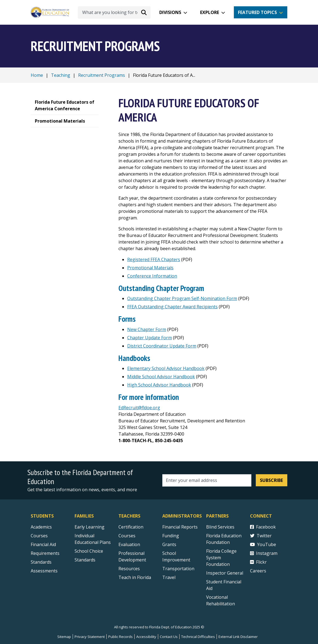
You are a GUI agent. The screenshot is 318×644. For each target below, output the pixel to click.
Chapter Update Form (150, 338)
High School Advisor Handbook (159, 385)
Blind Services (220, 527)
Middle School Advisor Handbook (161, 377)
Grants (169, 544)
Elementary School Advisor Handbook (166, 368)
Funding (171, 536)
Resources (129, 569)
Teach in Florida (135, 577)
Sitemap (64, 637)
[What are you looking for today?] (114, 12)
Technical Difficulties (198, 637)
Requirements (45, 553)
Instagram (264, 553)
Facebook (263, 527)
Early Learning (90, 527)
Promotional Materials (150, 268)
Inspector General (225, 573)
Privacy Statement (90, 637)
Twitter (261, 536)
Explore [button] (210, 12)
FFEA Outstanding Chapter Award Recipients (172, 307)
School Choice (89, 551)
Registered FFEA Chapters (154, 259)
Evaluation (129, 544)
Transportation (178, 569)
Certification (131, 527)
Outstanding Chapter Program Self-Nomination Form (182, 298)
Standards (85, 560)
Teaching (61, 75)
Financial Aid (43, 544)
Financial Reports (180, 527)
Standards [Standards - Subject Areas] (41, 562)
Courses (39, 536)
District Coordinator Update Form (162, 346)
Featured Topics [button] (257, 12)
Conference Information (152, 276)
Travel (169, 577)
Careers (258, 571)
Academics (41, 527)
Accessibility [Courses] (146, 637)
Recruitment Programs (102, 75)
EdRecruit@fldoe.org (139, 408)
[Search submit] (144, 12)
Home (37, 75)
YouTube (263, 544)
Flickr (258, 562)
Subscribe (271, 480)
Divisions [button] (170, 12)
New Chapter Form (147, 329)
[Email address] (207, 480)
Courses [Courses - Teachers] (127, 536)
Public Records (120, 637)
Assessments (44, 571)
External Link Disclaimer (238, 637)
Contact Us (169, 637)
